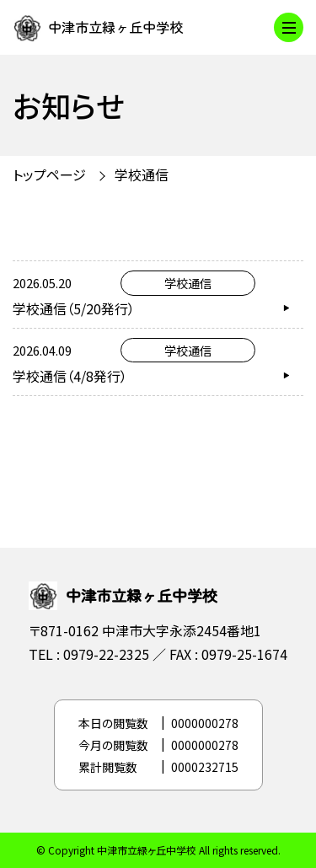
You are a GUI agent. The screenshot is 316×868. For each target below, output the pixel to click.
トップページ (49, 174)
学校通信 (142, 174)
